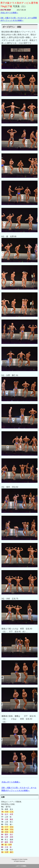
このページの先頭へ (21, 866)
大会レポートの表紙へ (9, 13)
